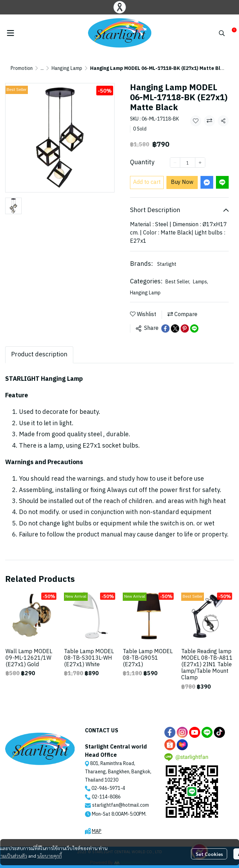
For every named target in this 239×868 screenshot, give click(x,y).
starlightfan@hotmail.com (121, 805)
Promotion (22, 68)
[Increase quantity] (200, 163)
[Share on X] (175, 328)
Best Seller (178, 282)
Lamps (200, 282)
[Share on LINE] (194, 328)
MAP (97, 831)
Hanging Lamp (67, 68)
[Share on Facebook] (165, 328)
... (42, 68)
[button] (222, 33)
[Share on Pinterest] (185, 328)
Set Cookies (209, 854)
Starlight (167, 264)
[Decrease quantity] (175, 163)
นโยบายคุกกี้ (50, 856)
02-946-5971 (106, 788)
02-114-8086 (106, 797)
